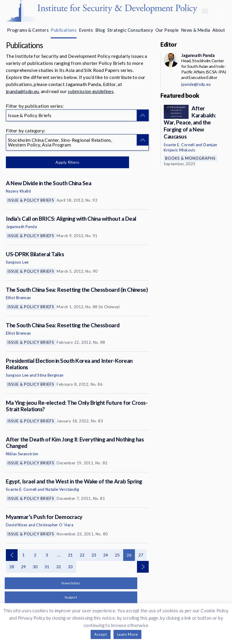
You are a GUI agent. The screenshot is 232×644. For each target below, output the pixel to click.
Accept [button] (100, 634)
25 (117, 555)
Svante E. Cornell (21, 489)
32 (59, 567)
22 (82, 555)
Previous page (12, 555)
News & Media (196, 30)
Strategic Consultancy (130, 30)
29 (24, 567)
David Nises (17, 525)
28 (12, 567)
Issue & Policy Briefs (31, 200)
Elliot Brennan (18, 298)
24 (106, 555)
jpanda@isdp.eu (22, 91)
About (219, 30)
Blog (100, 30)
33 (71, 567)
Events (86, 30)
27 (141, 555)
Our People (167, 30)
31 (47, 567)
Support (71, 597)
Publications (64, 30)
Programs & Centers (28, 30)
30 (35, 567)
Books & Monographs (190, 158)
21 (71, 555)
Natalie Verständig (62, 489)
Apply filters (67, 162)
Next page (143, 567)
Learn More (127, 634)
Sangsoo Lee (17, 262)
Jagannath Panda (21, 227)
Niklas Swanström (22, 454)
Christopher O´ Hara (55, 525)
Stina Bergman (50, 375)
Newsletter (71, 583)
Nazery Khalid (18, 191)
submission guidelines (91, 91)
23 (94, 555)
